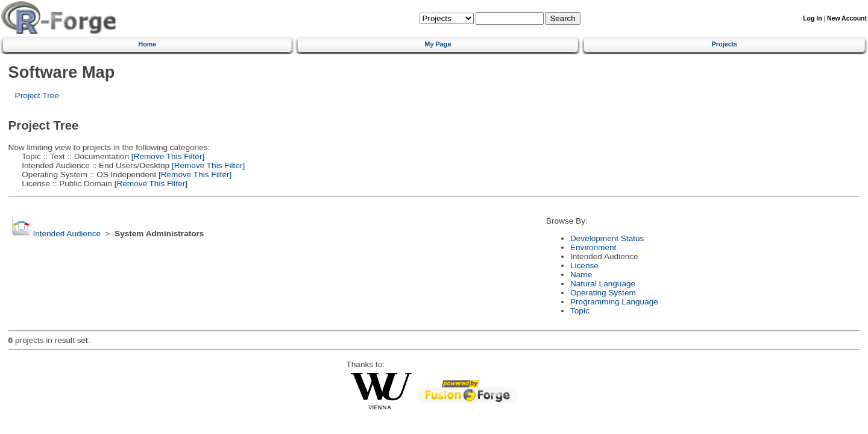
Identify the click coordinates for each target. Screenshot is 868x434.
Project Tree (37, 96)
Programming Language (614, 302)
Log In (812, 18)
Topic (580, 311)
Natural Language (603, 284)
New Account (847, 18)
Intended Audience (67, 234)
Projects (725, 44)
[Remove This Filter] (167, 156)
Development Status (607, 238)
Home (147, 44)
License (584, 266)
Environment (593, 247)
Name (581, 275)
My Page (438, 44)
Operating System (603, 293)
